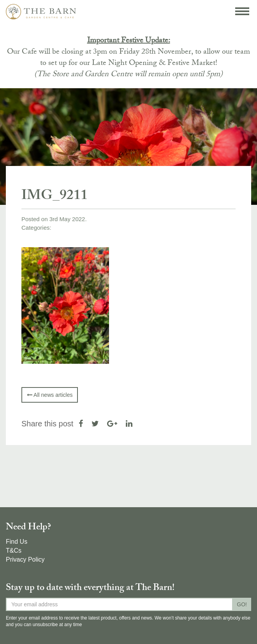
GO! (242, 604)
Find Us (17, 542)
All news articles (50, 395)
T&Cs (14, 551)
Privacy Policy (25, 559)
